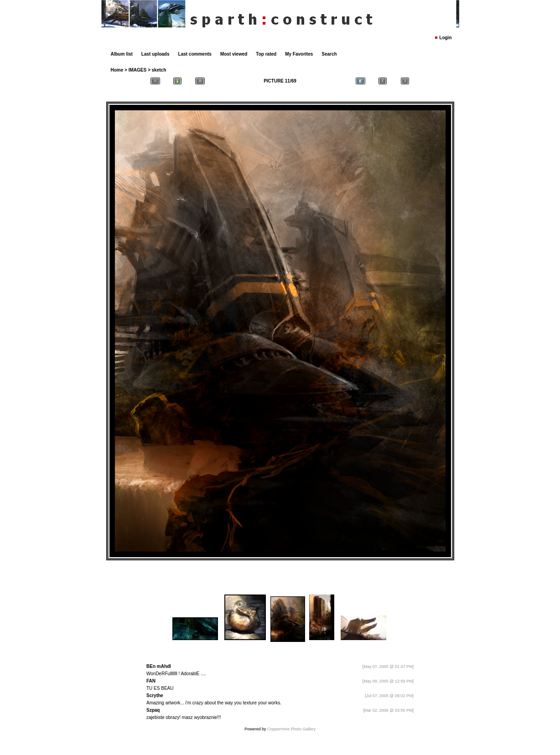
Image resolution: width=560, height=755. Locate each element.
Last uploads (156, 54)
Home (117, 70)
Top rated (266, 54)
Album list (122, 54)
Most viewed (234, 54)
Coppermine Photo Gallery (291, 729)
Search (329, 54)
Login (445, 38)
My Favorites (299, 54)
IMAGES (137, 70)
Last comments (195, 54)
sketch (159, 70)
